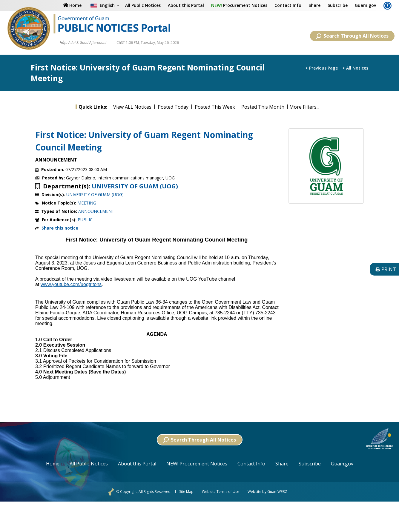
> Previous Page (322, 68)
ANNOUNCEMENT (96, 211)
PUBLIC (85, 220)
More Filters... (304, 107)
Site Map (186, 492)
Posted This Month (263, 107)
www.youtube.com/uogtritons (71, 284)
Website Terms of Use (221, 492)
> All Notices (355, 68)
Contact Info (288, 5)
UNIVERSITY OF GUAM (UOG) (135, 186)
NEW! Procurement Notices (197, 464)
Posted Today (173, 107)
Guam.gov (365, 5)
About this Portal (186, 5)
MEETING (87, 203)
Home (53, 464)
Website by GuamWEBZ (267, 492)
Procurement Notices (239, 5)
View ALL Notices (132, 107)
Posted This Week (215, 107)
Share (314, 5)
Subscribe (338, 5)
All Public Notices (89, 464)
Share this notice (60, 228)
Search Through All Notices (352, 36)
